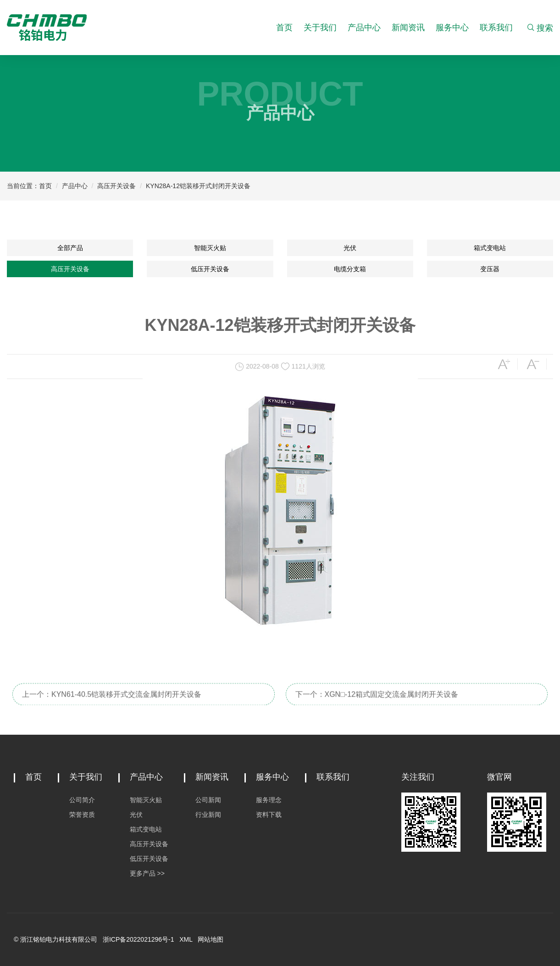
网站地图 (211, 939)
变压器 (490, 269)
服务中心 (452, 28)
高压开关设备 (116, 186)
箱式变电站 (490, 248)
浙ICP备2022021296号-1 (139, 939)
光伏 (350, 248)
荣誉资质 (82, 815)
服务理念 (269, 800)
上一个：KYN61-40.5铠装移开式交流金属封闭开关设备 (112, 702)
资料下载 (269, 815)
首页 (284, 28)
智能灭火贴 (210, 248)
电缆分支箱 (350, 269)
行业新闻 (208, 815)
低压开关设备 (210, 269)
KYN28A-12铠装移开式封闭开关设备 (198, 186)
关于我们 (320, 28)
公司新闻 (208, 800)
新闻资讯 (408, 28)
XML (186, 939)
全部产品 (70, 248)
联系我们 (496, 28)
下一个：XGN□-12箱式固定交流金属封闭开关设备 (377, 702)
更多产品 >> (147, 873)
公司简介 (82, 800)
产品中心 (364, 28)
